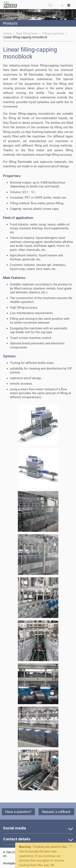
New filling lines (27, 34)
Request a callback (56, 812)
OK (52, 865)
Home (8, 34)
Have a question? (18, 812)
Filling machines (53, 34)
